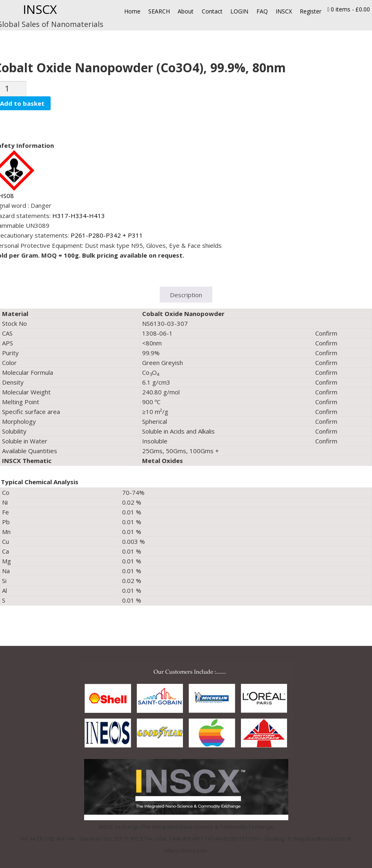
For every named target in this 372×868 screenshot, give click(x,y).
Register (311, 11)
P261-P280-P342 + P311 (107, 235)
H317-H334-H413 (79, 216)
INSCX (40, 9)
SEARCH (159, 11)
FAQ (262, 11)
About (186, 11)
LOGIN (239, 11)
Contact (212, 11)
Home (132, 11)
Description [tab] (186, 295)
